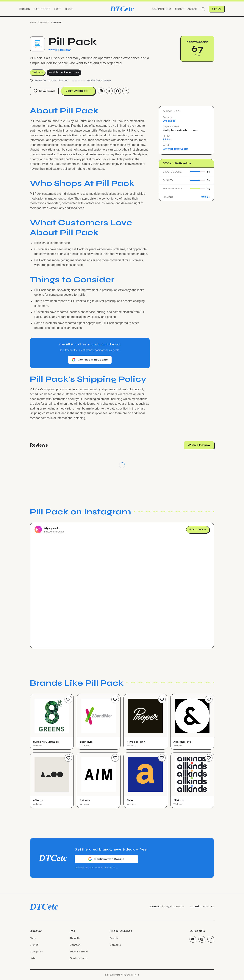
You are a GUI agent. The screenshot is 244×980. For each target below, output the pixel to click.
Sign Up (217, 9)
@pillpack (51, 528)
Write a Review (199, 445)
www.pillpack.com (175, 149)
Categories (42, 9)
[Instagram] (101, 91)
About (179, 9)
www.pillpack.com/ (60, 50)
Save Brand (44, 91)
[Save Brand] (68, 699)
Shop (33, 938)
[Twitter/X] (109, 91)
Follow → (198, 529)
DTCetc (122, 9)
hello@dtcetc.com (173, 906)
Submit (193, 9)
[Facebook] (118, 91)
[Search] (203, 9)
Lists (58, 9)
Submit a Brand (79, 952)
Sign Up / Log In (79, 958)
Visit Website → (78, 91)
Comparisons (161, 9)
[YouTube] (193, 939)
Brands (25, 9)
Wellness (44, 23)
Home (33, 23)
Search (114, 938)
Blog (69, 9)
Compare (115, 945)
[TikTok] (126, 91)
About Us (75, 938)
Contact (75, 945)
